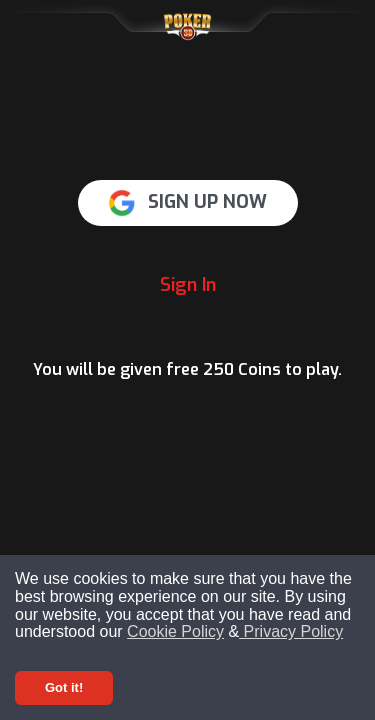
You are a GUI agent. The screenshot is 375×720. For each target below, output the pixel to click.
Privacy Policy (291, 631)
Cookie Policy (175, 631)
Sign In (188, 285)
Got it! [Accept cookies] (64, 687)
